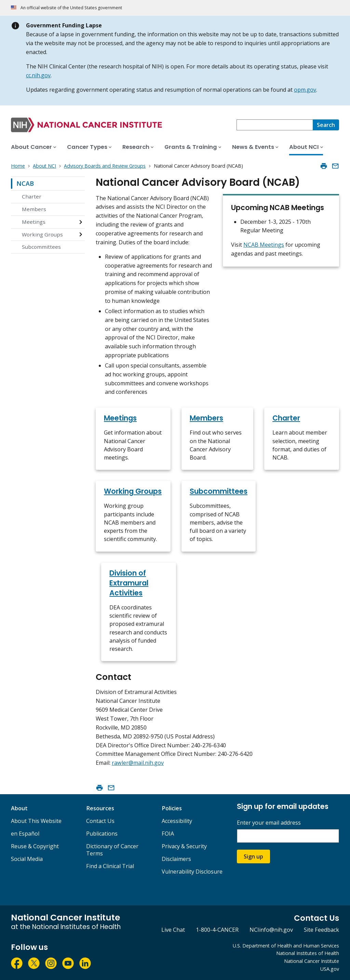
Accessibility (177, 821)
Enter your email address (269, 823)
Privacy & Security (184, 846)
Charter (32, 196)
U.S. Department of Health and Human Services (286, 946)
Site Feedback (321, 930)
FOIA (168, 834)
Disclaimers (176, 859)
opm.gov (305, 90)
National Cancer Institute (312, 961)
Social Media (27, 859)
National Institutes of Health (308, 953)
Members (34, 209)
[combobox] (275, 125)
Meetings (34, 222)
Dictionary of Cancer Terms (112, 850)
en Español (25, 834)
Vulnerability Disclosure (192, 872)
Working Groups (42, 234)
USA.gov (330, 969)
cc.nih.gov (38, 75)
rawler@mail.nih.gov (138, 763)
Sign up (253, 856)
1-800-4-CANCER (217, 930)
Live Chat (173, 930)
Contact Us (100, 821)
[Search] (326, 125)
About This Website (36, 821)
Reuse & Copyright (35, 846)
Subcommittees (41, 247)
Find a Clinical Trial (110, 866)
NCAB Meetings (264, 245)
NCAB (25, 183)
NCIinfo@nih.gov (271, 930)
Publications (102, 834)
